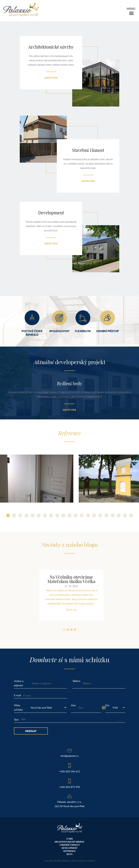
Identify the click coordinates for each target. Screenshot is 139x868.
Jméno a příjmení (19, 683)
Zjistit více (51, 78)
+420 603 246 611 (69, 771)
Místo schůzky (18, 707)
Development (69, 848)
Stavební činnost (70, 845)
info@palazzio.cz (69, 756)
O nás (70, 839)
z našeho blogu (69, 545)
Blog (70, 854)
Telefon (76, 681)
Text (16, 720)
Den (73, 705)
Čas (107, 705)
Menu (131, 9)
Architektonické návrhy (69, 842)
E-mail (17, 695)
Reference (69, 851)
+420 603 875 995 (69, 787)
